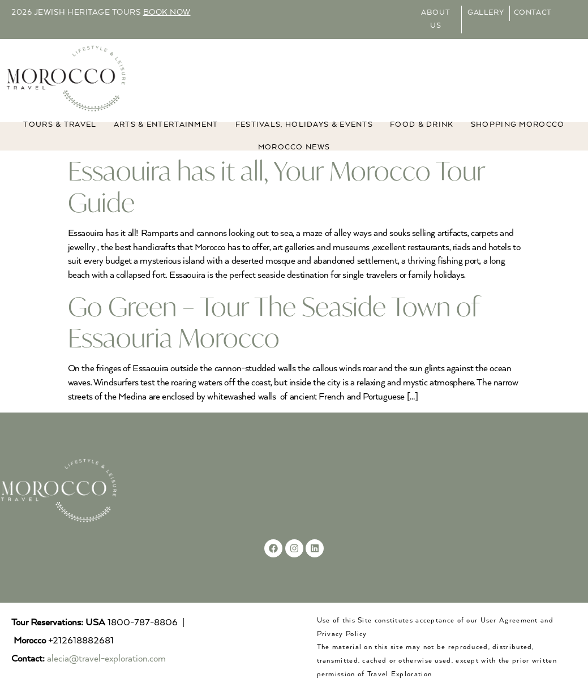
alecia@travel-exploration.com (106, 659)
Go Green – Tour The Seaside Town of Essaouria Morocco (274, 322)
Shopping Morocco (518, 125)
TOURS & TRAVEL (60, 125)
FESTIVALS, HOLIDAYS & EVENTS (304, 125)
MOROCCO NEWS (294, 147)
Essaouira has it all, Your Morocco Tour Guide (276, 186)
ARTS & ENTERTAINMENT (166, 125)
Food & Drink (422, 125)
